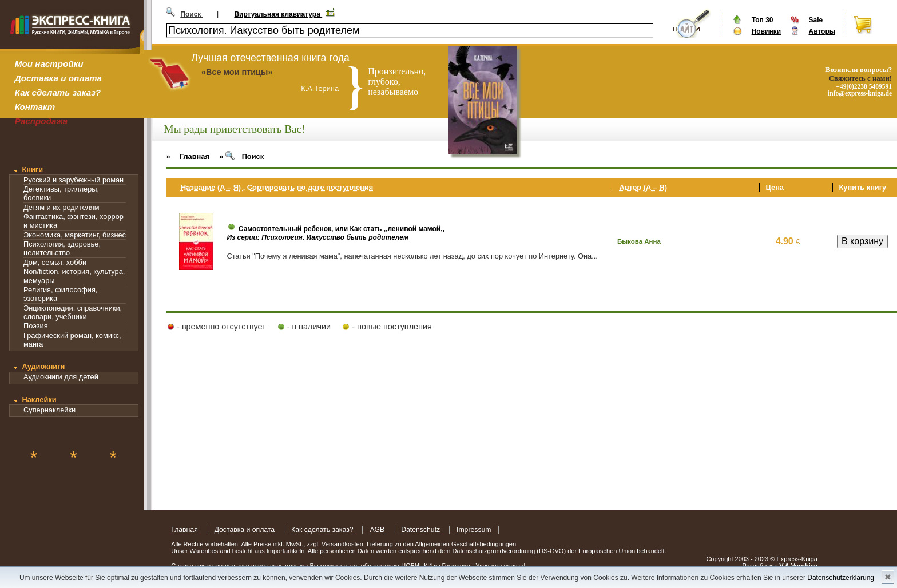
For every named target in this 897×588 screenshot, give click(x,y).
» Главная (188, 156)
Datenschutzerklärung (841, 578)
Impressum (474, 530)
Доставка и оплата (58, 78)
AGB (378, 530)
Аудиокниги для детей (61, 377)
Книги (32, 170)
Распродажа (41, 121)
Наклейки (39, 400)
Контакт (35, 107)
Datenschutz (421, 530)
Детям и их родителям (61, 207)
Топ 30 (763, 20)
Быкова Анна (639, 241)
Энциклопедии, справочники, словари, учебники (73, 312)
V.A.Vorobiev (798, 566)
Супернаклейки (49, 410)
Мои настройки (49, 64)
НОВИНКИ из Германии (436, 566)
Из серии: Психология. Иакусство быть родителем (317, 237)
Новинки (766, 31)
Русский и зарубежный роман (74, 180)
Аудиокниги (43, 366)
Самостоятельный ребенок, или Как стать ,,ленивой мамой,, (342, 229)
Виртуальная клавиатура (278, 14)
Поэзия (36, 326)
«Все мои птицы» (237, 72)
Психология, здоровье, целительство (62, 248)
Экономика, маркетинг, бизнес (75, 235)
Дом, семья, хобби (55, 262)
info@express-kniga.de (860, 93)
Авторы (822, 31)
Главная (185, 530)
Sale (815, 20)
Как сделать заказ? (58, 92)
